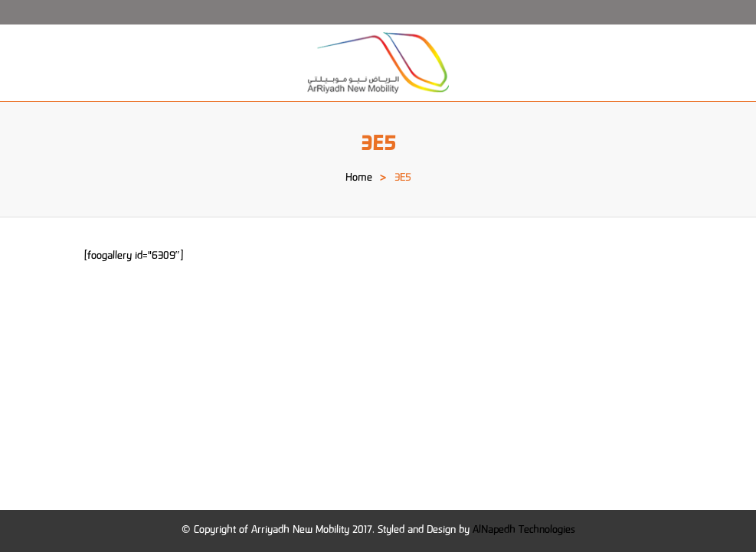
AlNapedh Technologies (524, 531)
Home (359, 178)
